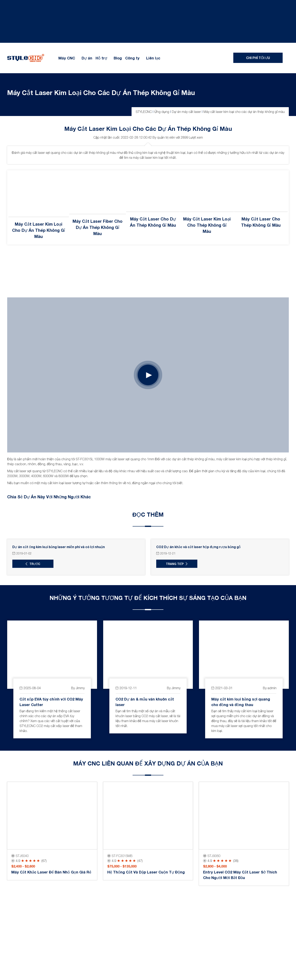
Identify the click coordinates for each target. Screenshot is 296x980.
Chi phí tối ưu (258, 58)
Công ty (132, 58)
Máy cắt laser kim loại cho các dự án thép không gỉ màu (101, 92)
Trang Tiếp (175, 564)
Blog (118, 58)
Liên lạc (153, 58)
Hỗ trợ (101, 58)
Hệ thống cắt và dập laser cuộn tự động (146, 872)
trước (35, 564)
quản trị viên (166, 137)
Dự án (87, 58)
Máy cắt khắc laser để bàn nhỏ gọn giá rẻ (51, 872)
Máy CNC (67, 58)
